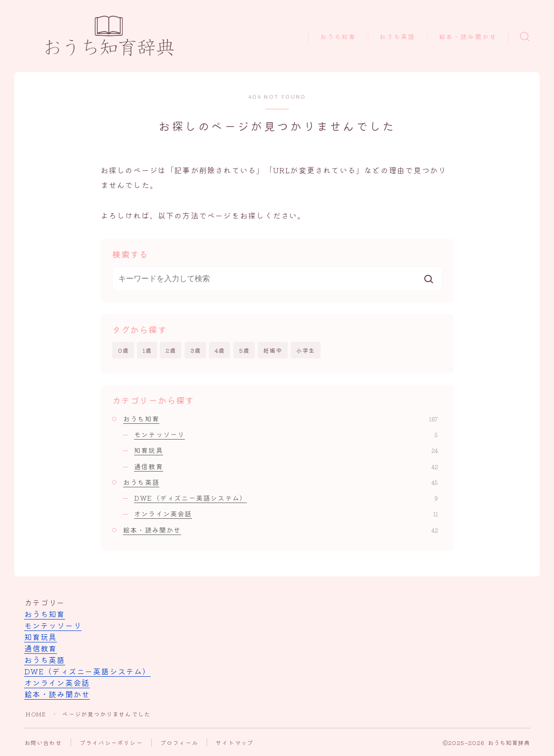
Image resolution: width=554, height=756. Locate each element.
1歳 (147, 350)
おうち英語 (397, 37)
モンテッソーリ (286, 434)
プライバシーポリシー (111, 742)
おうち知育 (338, 37)
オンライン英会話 (286, 514)
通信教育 (286, 466)
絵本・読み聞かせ (468, 37)
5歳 (244, 350)
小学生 (306, 350)
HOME (36, 714)
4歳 (220, 350)
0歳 (123, 350)
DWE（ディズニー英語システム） (286, 498)
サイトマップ (235, 742)
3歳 (196, 350)
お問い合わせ (43, 742)
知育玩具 (286, 450)
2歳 (171, 350)
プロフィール (179, 742)
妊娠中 (273, 350)
